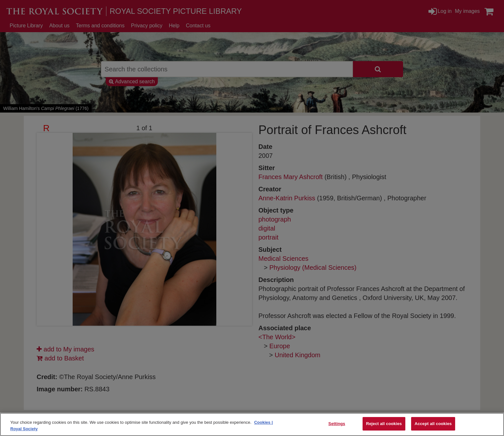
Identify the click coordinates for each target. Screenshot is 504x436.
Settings (337, 424)
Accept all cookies (433, 424)
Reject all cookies (384, 424)
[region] (252, 424)
